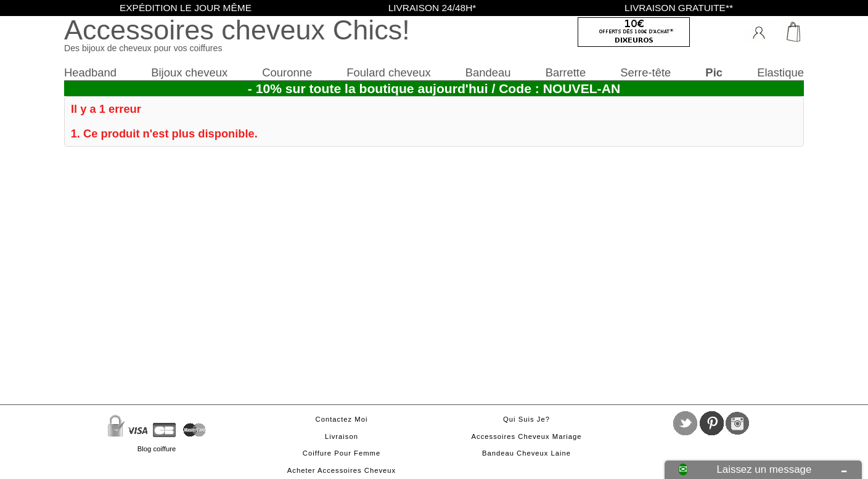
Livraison (342, 436)
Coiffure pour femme (342, 453)
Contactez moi (342, 419)
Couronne (287, 72)
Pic (714, 72)
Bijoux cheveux (189, 72)
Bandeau (488, 72)
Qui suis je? (526, 419)
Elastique (780, 72)
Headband (90, 72)
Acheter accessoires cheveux (342, 470)
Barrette (566, 72)
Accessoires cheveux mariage (527, 436)
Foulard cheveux (388, 72)
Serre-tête (645, 72)
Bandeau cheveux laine (526, 453)
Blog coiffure (157, 449)
